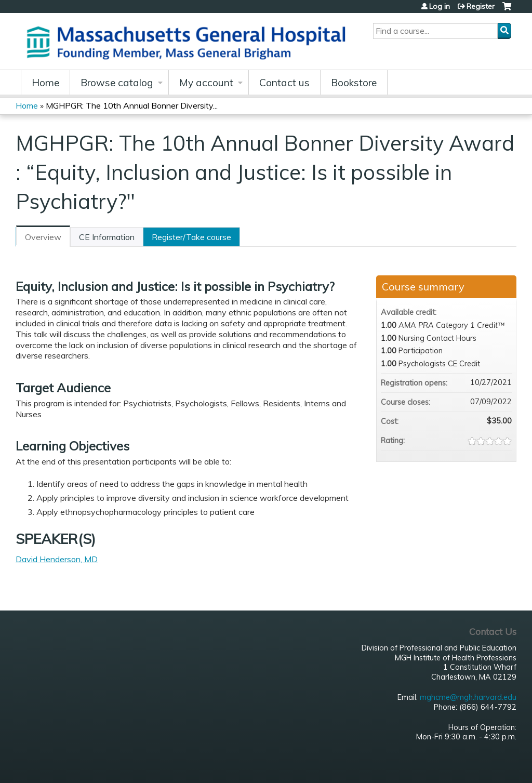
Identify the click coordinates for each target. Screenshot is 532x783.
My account (206, 83)
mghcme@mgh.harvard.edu (468, 697)
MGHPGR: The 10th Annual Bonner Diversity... (132, 105)
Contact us (284, 83)
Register (481, 6)
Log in (440, 6)
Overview (43, 237)
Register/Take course (191, 237)
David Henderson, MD (57, 559)
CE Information (107, 237)
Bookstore (354, 83)
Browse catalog (117, 83)
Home (45, 83)
